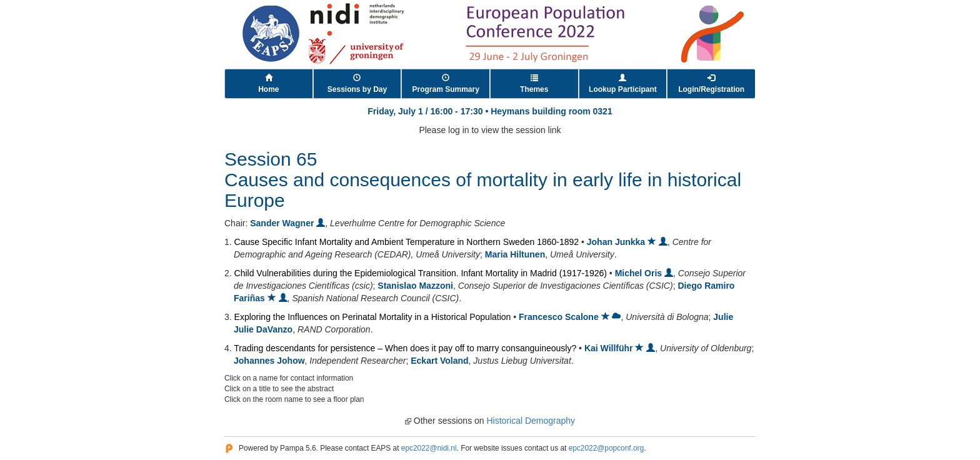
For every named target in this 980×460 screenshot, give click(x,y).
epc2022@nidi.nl (429, 448)
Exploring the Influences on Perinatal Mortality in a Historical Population (373, 317)
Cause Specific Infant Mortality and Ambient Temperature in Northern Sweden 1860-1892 (407, 242)
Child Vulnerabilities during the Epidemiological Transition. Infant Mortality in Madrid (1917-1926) (421, 273)
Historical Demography (531, 421)
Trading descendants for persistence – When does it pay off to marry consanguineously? (405, 348)
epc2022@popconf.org (607, 448)
